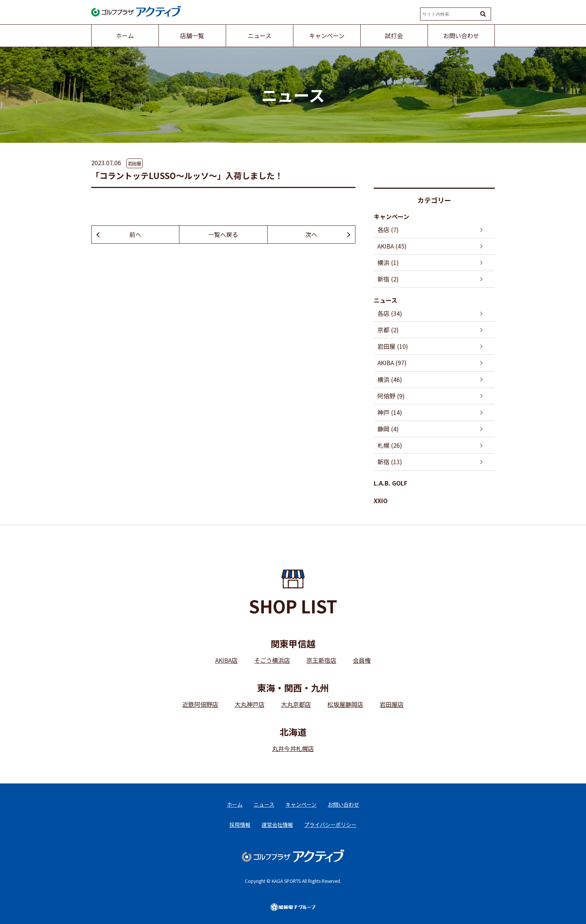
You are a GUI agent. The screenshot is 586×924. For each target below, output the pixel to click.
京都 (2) (388, 330)
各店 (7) (388, 230)
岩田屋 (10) (393, 346)
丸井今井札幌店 (293, 748)
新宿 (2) (388, 279)
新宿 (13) (390, 462)
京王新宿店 (321, 660)
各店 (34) (390, 313)
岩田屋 (135, 163)
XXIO (381, 500)
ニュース (385, 300)
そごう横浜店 (272, 660)
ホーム (235, 804)
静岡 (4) (388, 429)
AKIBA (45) (392, 246)
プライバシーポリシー (330, 825)
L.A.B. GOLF (391, 483)
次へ (311, 234)
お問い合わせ (343, 804)
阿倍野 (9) (391, 396)
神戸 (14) (390, 412)
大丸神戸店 (250, 704)
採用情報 (240, 825)
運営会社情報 (277, 825)
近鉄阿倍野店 (200, 704)
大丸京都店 (296, 704)
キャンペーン (391, 216)
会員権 (362, 660)
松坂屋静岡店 (345, 704)
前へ (135, 234)
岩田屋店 (392, 704)
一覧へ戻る (223, 234)
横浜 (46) (390, 379)
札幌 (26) (390, 445)
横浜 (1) (388, 262)
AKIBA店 (226, 660)
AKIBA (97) (392, 363)
